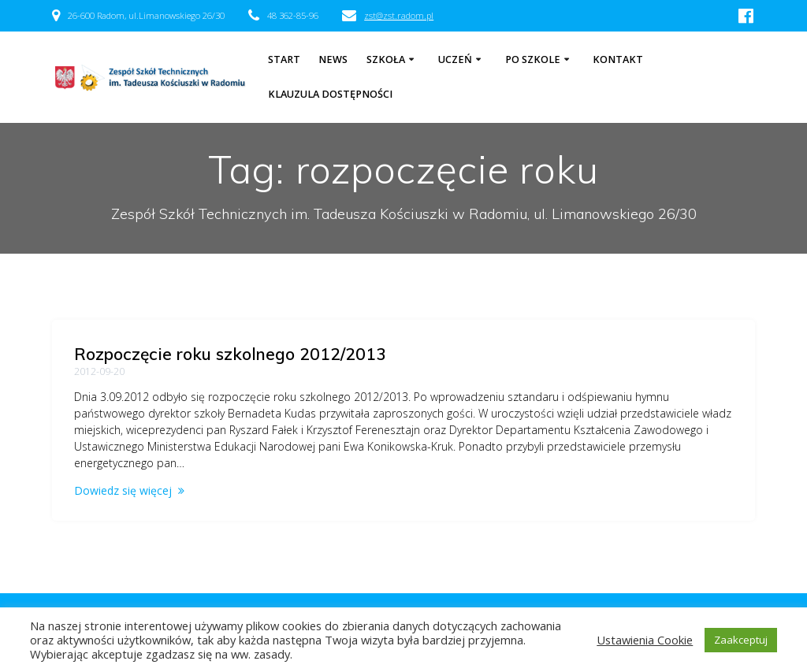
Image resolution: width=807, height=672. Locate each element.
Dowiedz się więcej (123, 490)
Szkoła (386, 59)
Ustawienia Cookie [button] (645, 640)
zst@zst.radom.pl (399, 15)
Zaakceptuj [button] (741, 640)
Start (284, 59)
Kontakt (618, 59)
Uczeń (455, 59)
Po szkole (533, 59)
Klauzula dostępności (330, 94)
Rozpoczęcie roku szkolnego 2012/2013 (230, 354)
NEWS (333, 59)
